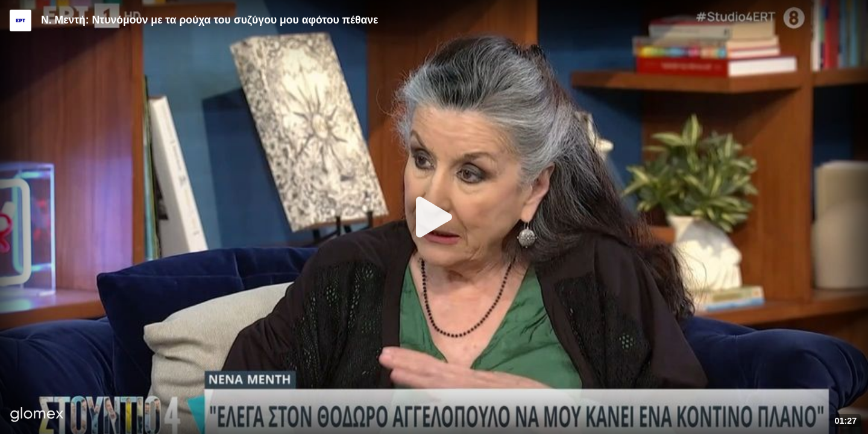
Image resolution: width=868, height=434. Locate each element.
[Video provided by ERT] (20, 20)
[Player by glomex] (37, 416)
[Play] (434, 217)
